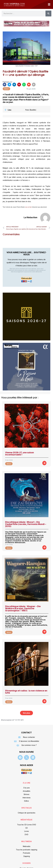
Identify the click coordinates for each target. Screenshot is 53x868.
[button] (49, 4)
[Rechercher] (48, 14)
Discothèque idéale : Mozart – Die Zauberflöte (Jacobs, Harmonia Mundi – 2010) (26, 524)
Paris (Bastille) (31, 110)
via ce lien (28, 207)
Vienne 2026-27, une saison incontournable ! (20, 454)
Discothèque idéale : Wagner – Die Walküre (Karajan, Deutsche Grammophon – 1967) (23, 608)
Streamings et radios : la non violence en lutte (26, 692)
